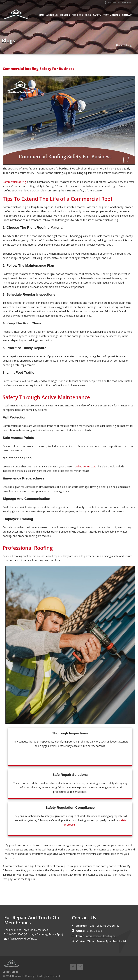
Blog (88, 15)
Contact (127, 15)
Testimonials (111, 15)
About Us (52, 15)
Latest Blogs (11, 972)
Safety (97, 15)
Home (41, 15)
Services (65, 15)
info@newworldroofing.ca (101, 936)
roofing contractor (85, 466)
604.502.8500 (94, 931)
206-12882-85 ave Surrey (118, 3)
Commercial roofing (14, 182)
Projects (77, 15)
